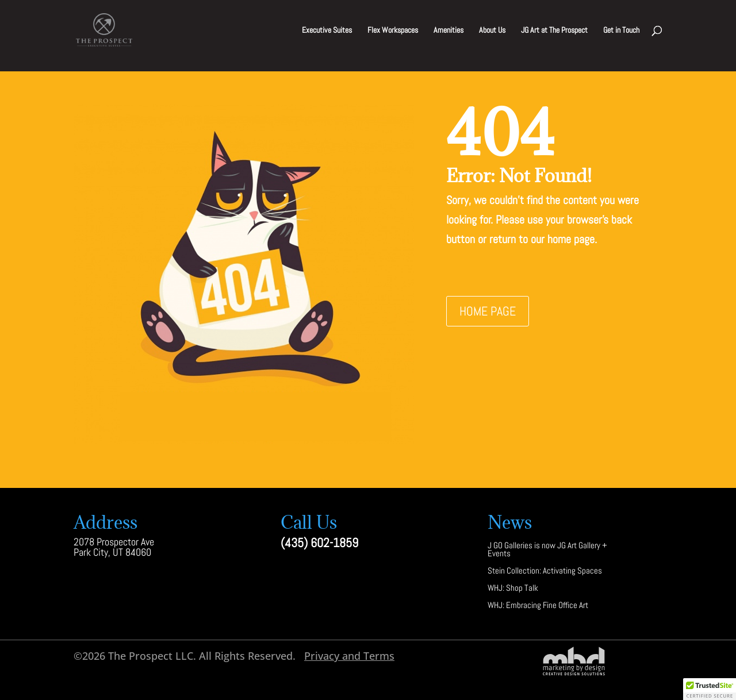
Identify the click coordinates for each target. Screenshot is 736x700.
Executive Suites (327, 30)
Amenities (448, 30)
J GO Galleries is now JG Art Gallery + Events (547, 550)
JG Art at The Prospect (554, 30)
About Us (492, 30)
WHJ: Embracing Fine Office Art (538, 606)
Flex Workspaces (393, 30)
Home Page (488, 311)
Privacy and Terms (349, 656)
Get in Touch (621, 30)
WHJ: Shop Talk (513, 589)
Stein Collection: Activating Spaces (545, 572)
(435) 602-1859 (319, 543)
